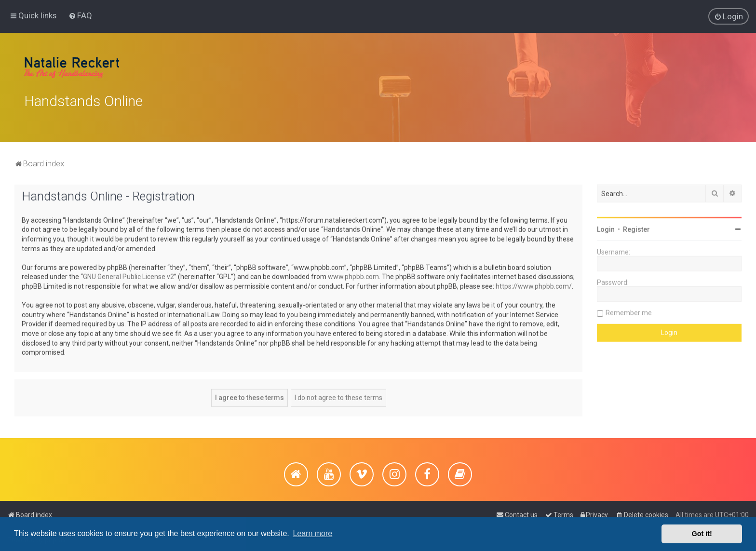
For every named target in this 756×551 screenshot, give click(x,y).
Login (606, 228)
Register (636, 228)
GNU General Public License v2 (128, 275)
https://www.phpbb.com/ (534, 284)
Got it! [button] (702, 534)
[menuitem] (80, 15)
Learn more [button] (312, 533)
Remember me (629, 311)
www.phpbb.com (353, 275)
